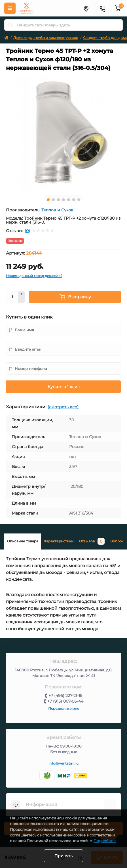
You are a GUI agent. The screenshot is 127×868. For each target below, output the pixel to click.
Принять (63, 856)
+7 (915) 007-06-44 (65, 701)
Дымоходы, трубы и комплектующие (46, 38)
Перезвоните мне (64, 708)
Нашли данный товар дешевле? (34, 276)
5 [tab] (69, 200)
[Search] (10, 25)
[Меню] (10, 8)
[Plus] (22, 294)
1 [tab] (48, 200)
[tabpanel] (63, 133)
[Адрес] (86, 8)
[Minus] (22, 300)
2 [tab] (53, 200)
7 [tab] (79, 200)
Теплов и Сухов (57, 210)
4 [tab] (63, 200)
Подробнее (105, 841)
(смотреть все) (63, 407)
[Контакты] (102, 8)
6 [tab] (74, 200)
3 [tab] (58, 200)
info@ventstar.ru (63, 763)
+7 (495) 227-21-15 (65, 696)
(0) (27, 231)
